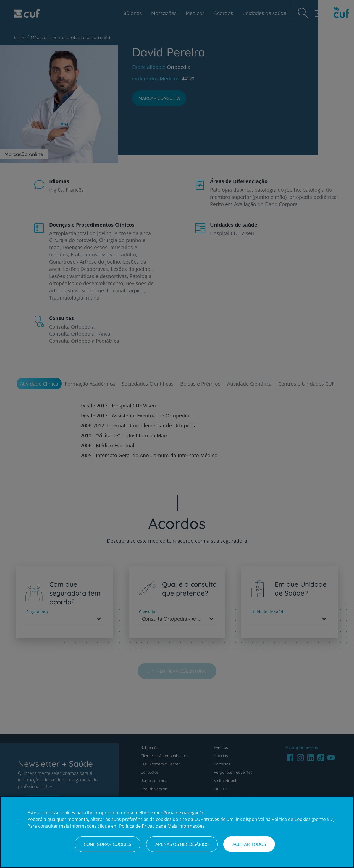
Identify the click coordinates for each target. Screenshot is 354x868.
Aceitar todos (249, 844)
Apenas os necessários (182, 844)
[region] (177, 832)
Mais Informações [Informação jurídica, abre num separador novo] (186, 826)
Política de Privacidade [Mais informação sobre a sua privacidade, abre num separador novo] (143, 826)
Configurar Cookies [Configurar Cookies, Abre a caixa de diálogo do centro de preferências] (107, 844)
